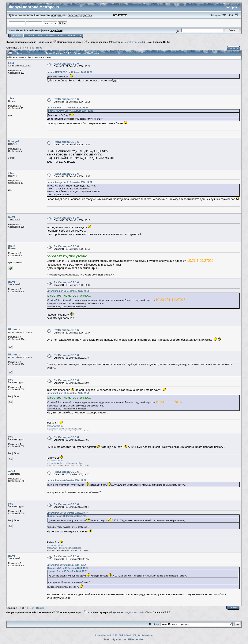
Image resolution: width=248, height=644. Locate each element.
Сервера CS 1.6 (162, 42)
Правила (51, 36)
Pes (11, 380)
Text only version (115, 639)
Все (32, 48)
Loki (11, 63)
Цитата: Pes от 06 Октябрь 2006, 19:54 (66, 565)
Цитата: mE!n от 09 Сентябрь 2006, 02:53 (68, 291)
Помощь (30, 36)
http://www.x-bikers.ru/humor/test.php (64, 429)
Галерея (231, 7)
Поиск (40, 36)
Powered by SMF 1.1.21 (106, 635)
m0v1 (12, 217)
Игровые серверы (96, 42)
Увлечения (45, 42)
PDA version (136, 639)
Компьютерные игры (67, 42)
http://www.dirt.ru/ (55, 426)
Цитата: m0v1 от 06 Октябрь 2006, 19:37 (67, 513)
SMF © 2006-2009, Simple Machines (136, 635)
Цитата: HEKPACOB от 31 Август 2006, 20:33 (70, 72)
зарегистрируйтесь (80, 15)
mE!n (12, 246)
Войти (61, 36)
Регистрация (74, 36)
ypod (140, 42)
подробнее (56, 30)
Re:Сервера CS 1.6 (66, 64)
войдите (57, 15)
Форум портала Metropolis (21, 42)
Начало (17, 36)
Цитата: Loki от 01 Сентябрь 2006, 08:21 (67, 108)
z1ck (11, 98)
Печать (234, 48)
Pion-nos (14, 329)
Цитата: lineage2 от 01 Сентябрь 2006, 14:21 (69, 182)
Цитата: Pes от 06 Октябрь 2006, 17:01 (66, 480)
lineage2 (14, 141)
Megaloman (131, 42)
